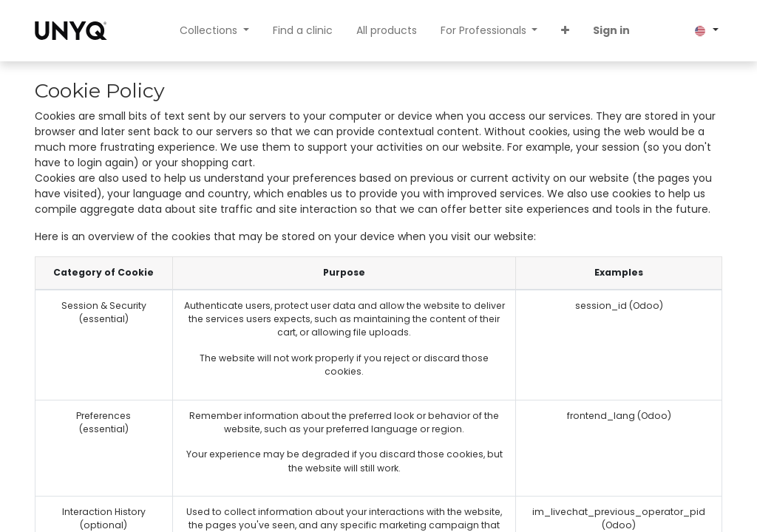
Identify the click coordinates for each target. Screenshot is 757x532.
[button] (565, 31)
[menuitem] (303, 31)
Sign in (611, 30)
